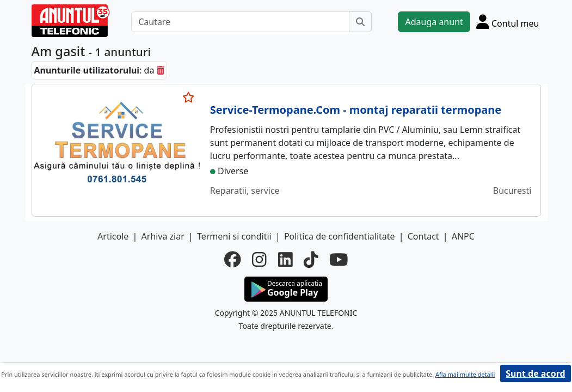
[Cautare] (240, 22)
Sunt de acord (535, 373)
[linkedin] (285, 260)
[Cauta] (360, 22)
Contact (423, 236)
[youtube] (339, 260)
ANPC (463, 236)
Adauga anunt (434, 22)
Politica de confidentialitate (340, 236)
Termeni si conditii (234, 236)
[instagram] (259, 260)
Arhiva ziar (162, 236)
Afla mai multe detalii (465, 374)
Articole (113, 236)
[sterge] (161, 70)
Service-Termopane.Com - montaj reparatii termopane (356, 110)
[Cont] (508, 22)
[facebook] (233, 260)
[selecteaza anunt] (189, 97)
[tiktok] (311, 260)
